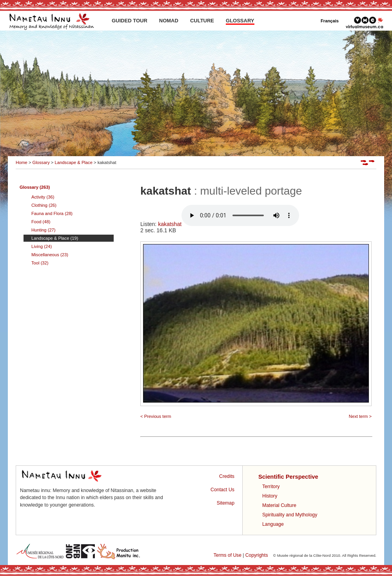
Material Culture (279, 505)
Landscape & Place (73, 162)
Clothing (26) (44, 205)
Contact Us (222, 490)
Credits (227, 476)
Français (330, 21)
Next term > (360, 416)
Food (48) (41, 222)
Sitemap (226, 503)
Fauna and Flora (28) (52, 213)
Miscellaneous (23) (50, 255)
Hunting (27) (44, 230)
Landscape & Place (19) (55, 238)
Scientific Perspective (288, 477)
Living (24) (42, 246)
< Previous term (156, 416)
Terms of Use (228, 555)
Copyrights (257, 555)
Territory (271, 487)
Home (22, 162)
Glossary (41, 162)
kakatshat (229, 224)
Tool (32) (40, 263)
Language (273, 524)
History (270, 496)
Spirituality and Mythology (290, 515)
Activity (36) (43, 197)
